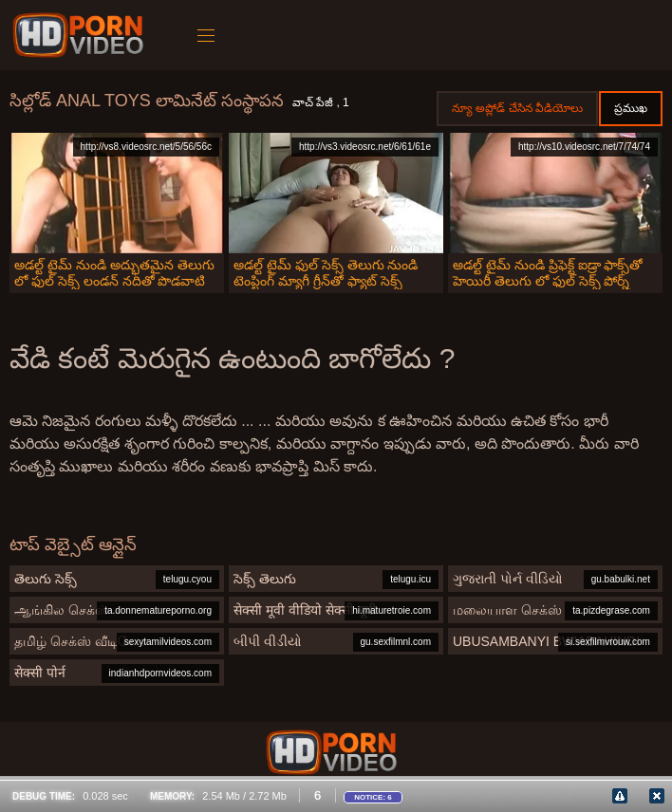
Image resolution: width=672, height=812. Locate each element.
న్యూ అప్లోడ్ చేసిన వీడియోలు (517, 108)
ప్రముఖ (631, 108)
